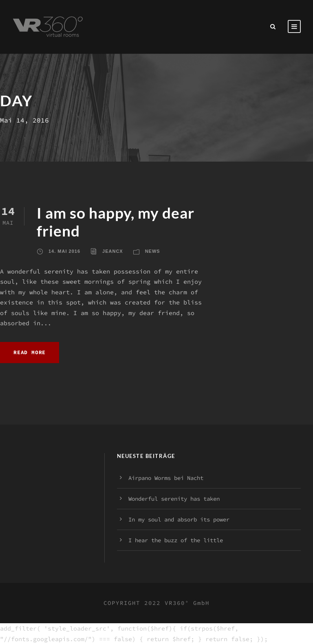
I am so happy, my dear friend (116, 222)
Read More (30, 352)
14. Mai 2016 (64, 251)
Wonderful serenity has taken (174, 499)
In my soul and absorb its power (179, 519)
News (153, 251)
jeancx (113, 251)
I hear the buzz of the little (176, 540)
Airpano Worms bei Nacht (166, 478)
